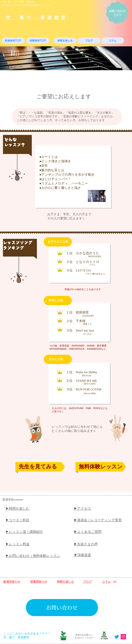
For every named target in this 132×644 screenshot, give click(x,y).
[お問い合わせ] (62, 608)
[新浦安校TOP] (13, 40)
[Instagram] (123, 637)
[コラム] (113, 40)
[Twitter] (117, 637)
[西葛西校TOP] (38, 40)
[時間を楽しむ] (65, 40)
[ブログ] (89, 40)
